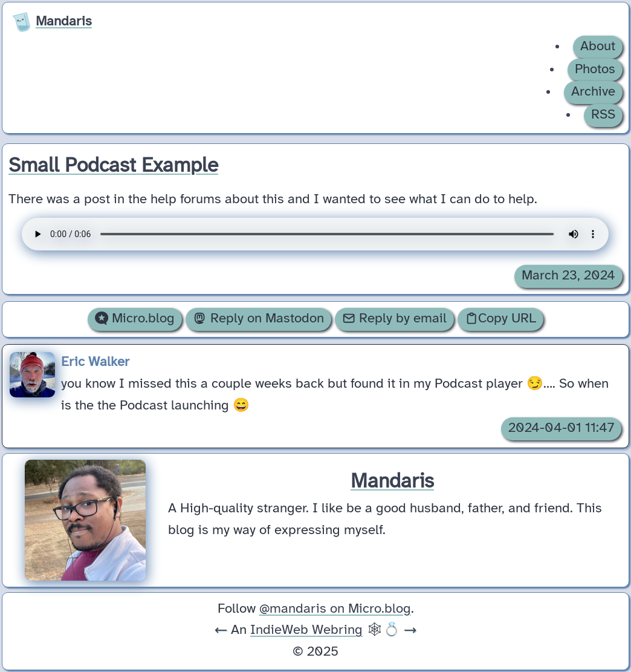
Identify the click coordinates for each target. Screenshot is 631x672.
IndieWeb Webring (306, 630)
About (598, 47)
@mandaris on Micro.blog (335, 609)
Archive (593, 92)
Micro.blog (135, 319)
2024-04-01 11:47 (561, 428)
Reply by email (394, 319)
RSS (603, 115)
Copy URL (500, 319)
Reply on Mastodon (258, 319)
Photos (595, 70)
